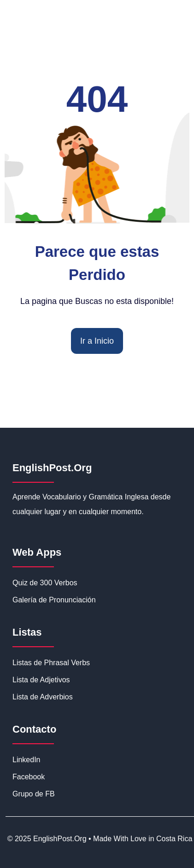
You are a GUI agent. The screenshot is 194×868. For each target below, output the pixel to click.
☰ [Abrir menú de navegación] (179, 65)
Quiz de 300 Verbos (45, 583)
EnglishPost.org (59, 64)
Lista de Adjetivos (41, 680)
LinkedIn (26, 760)
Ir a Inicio (97, 341)
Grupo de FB (34, 794)
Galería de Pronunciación (54, 600)
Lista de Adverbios (43, 697)
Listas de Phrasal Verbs (51, 663)
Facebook (29, 777)
